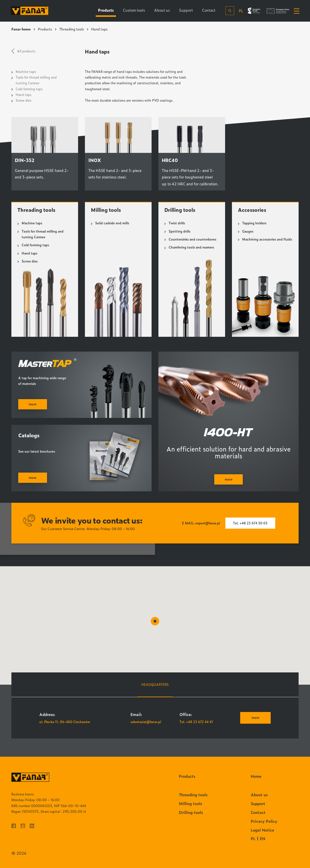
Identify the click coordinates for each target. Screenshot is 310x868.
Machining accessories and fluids (267, 239)
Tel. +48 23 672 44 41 (196, 722)
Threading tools (72, 29)
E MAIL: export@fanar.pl (201, 523)
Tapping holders (254, 223)
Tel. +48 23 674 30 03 (250, 523)
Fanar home (21, 29)
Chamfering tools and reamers (191, 247)
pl (240, 11)
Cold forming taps (29, 89)
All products (26, 51)
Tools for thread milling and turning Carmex (43, 234)
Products (45, 29)
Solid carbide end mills (112, 223)
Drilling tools (180, 210)
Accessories (252, 210)
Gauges (248, 231)
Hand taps (24, 95)
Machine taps (26, 72)
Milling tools (106, 210)
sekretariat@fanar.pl (146, 722)
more (255, 718)
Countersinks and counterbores (192, 239)
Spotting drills (180, 231)
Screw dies (24, 100)
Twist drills (177, 223)
